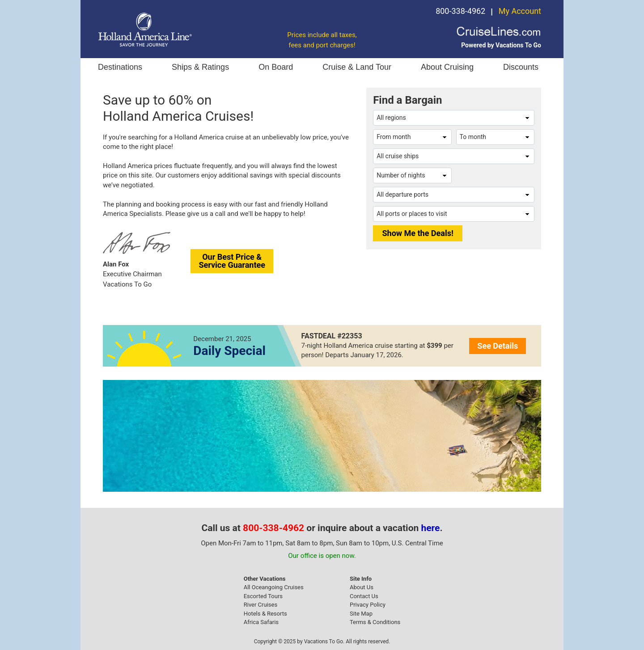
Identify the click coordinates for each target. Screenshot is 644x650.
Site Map (361, 614)
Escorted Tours (263, 596)
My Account (520, 11)
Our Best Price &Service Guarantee (232, 261)
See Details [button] (498, 346)
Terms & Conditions (375, 622)
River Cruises (261, 605)
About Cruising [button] (447, 67)
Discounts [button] (521, 67)
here (431, 528)
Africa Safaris (261, 622)
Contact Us (364, 596)
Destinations (120, 67)
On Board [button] (276, 67)
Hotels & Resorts (265, 614)
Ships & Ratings (200, 67)
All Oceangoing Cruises (274, 587)
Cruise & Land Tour (357, 67)
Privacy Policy (368, 605)
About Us (362, 587)
